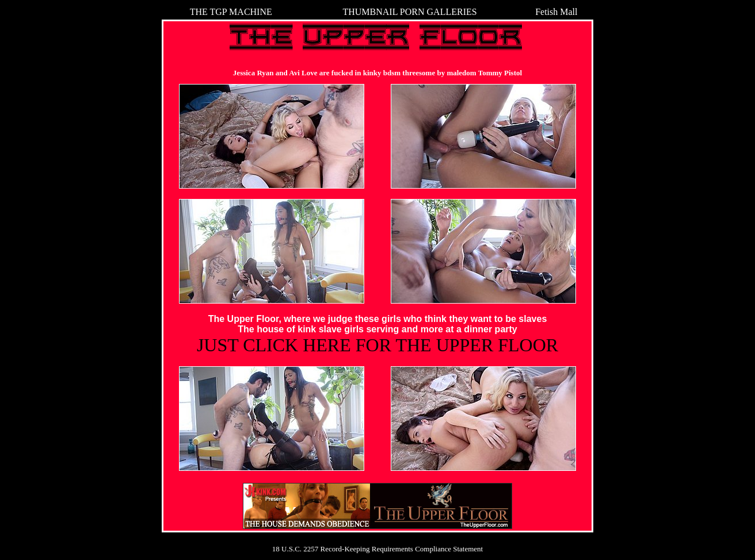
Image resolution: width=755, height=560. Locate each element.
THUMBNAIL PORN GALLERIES (409, 12)
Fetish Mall (556, 12)
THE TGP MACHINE (231, 12)
